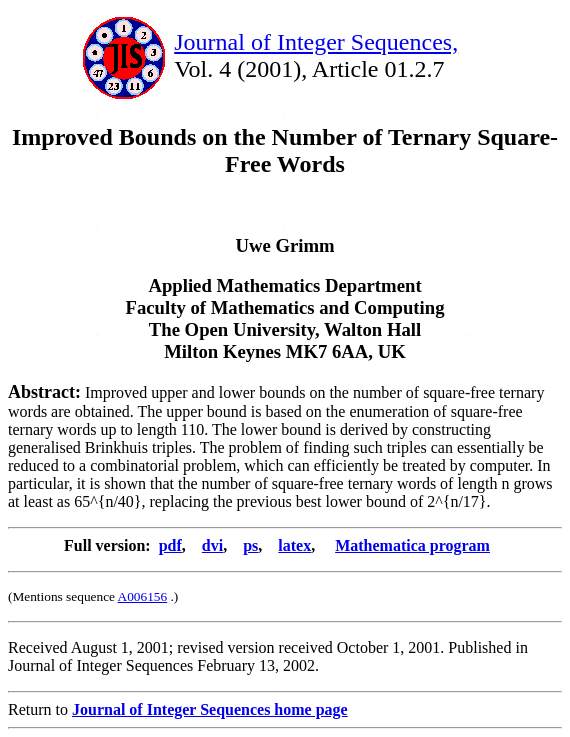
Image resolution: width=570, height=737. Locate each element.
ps (250, 545)
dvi (212, 545)
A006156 (143, 596)
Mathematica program (412, 545)
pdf (170, 545)
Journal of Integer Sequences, (316, 42)
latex (294, 545)
